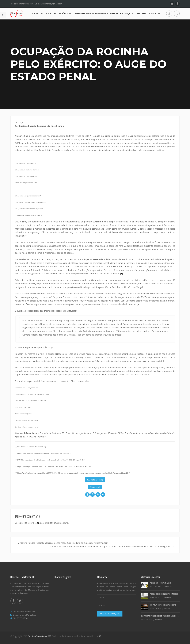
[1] (41, 215)
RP (100, 636)
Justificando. (58, 126)
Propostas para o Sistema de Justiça (160, 583)
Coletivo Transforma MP (40, 636)
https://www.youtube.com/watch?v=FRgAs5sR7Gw (36, 453)
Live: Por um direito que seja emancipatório (163, 605)
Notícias (46, 13)
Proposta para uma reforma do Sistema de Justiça (103, 13)
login (37, 523)
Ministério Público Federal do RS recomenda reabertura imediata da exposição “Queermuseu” (62, 543)
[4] (99, 280)
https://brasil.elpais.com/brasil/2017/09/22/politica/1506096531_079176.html (45, 466)
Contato (141, 13)
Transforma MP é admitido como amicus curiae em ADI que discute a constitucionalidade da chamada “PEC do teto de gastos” (112, 546)
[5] (138, 304)
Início (35, 13)
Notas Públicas (63, 13)
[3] (121, 273)
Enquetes (155, 13)
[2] (24, 249)
